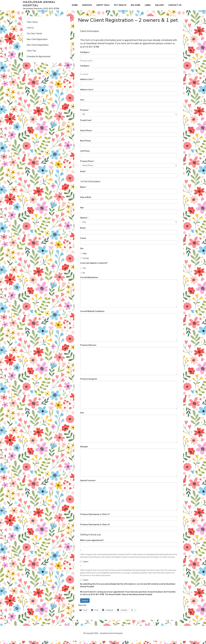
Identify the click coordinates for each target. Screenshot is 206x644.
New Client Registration (38, 48)
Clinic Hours (32, 25)
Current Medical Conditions (92, 314)
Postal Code (86, 123)
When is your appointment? (92, 543)
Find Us (30, 31)
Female (85, 261)
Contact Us (177, 7)
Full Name (85, 55)
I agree (84, 565)
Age (82, 211)
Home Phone (86, 134)
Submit (85, 604)
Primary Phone (87, 164)
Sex (82, 252)
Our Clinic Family (34, 37)
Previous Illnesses (88, 348)
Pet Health (122, 7)
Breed (83, 231)
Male (83, 257)
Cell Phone (85, 154)
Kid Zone (137, 7)
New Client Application (37, 42)
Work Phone (85, 144)
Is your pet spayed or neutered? (94, 266)
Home (76, 7)
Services (89, 7)
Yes (83, 271)
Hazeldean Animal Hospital (39, 5)
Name (83, 190)
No (83, 276)
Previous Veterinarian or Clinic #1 (95, 517)
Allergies (84, 450)
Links (149, 7)
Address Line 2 (87, 93)
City (83, 103)
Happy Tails (105, 7)
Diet (82, 416)
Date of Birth (86, 200)
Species (84, 221)
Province (85, 113)
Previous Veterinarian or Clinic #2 (95, 528)
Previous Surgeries (89, 382)
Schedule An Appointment (39, 60)
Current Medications (89, 281)
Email (83, 174)
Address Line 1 (87, 82)
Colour (83, 241)
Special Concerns (88, 484)
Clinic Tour (32, 54)
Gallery (161, 7)
